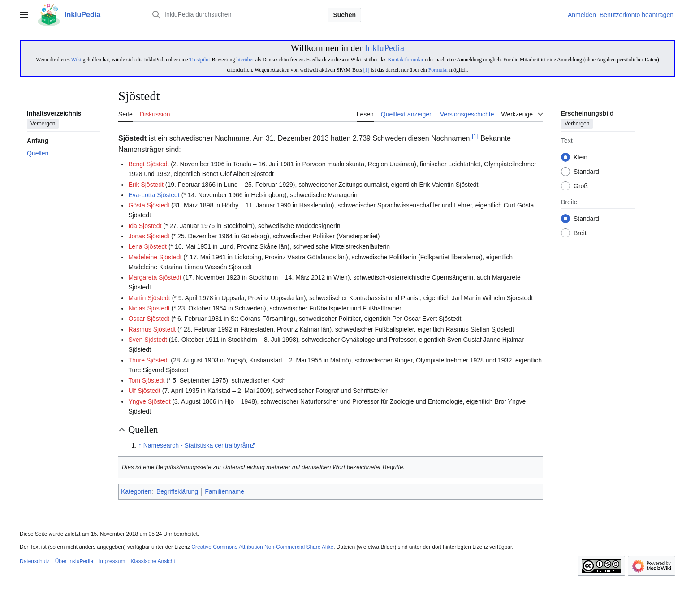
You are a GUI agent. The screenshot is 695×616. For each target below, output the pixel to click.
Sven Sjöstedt (147, 340)
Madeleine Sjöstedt (155, 257)
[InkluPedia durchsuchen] (238, 15)
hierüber (245, 60)
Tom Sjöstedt (146, 380)
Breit (580, 233)
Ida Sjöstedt (145, 226)
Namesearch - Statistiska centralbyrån (196, 445)
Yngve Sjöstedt (149, 401)
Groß (581, 186)
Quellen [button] (143, 430)
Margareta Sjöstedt (155, 277)
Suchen (344, 15)
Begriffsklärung (177, 491)
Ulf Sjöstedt (144, 391)
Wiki (76, 60)
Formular (438, 70)
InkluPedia (384, 48)
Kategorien (136, 491)
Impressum (112, 561)
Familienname (224, 491)
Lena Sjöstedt (147, 246)
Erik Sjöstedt (146, 185)
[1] (367, 70)
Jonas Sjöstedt (149, 236)
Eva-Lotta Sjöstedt (154, 195)
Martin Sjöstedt (149, 298)
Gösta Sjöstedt (149, 205)
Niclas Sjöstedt (149, 308)
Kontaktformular (406, 60)
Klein (581, 158)
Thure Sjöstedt (149, 360)
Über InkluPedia (74, 561)
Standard (586, 172)
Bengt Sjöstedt (149, 164)
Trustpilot (199, 60)
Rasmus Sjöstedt (152, 329)
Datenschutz (35, 561)
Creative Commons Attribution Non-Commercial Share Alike (262, 547)
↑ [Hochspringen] (140, 445)
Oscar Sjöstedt (149, 319)
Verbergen (43, 124)
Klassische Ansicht (153, 561)
